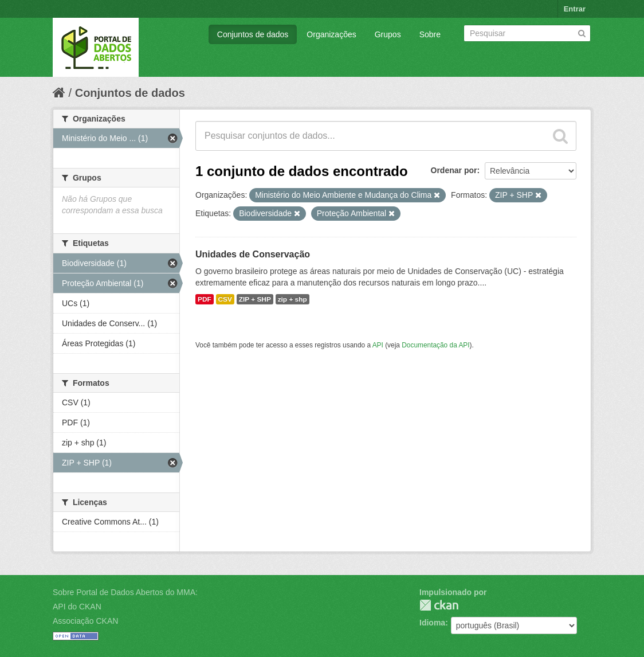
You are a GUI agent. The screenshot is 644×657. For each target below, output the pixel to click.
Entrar (575, 9)
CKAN (439, 605)
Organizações (331, 34)
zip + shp (292, 299)
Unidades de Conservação (253, 254)
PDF (205, 299)
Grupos (388, 34)
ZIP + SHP (255, 299)
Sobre (430, 34)
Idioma (432, 623)
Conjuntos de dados (253, 34)
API (378, 345)
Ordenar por (454, 170)
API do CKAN (77, 607)
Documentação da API (435, 345)
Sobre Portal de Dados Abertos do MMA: (125, 592)
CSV (225, 299)
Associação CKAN (85, 621)
